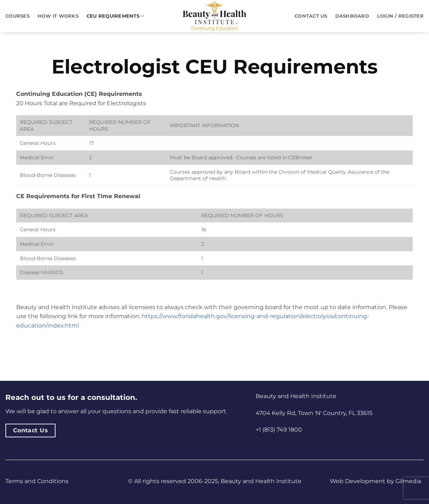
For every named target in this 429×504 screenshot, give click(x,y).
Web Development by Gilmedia (375, 481)
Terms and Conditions (37, 481)
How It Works (58, 16)
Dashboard (352, 16)
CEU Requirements (116, 16)
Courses (17, 16)
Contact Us (311, 16)
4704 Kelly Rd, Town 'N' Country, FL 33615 (314, 413)
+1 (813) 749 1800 (279, 430)
